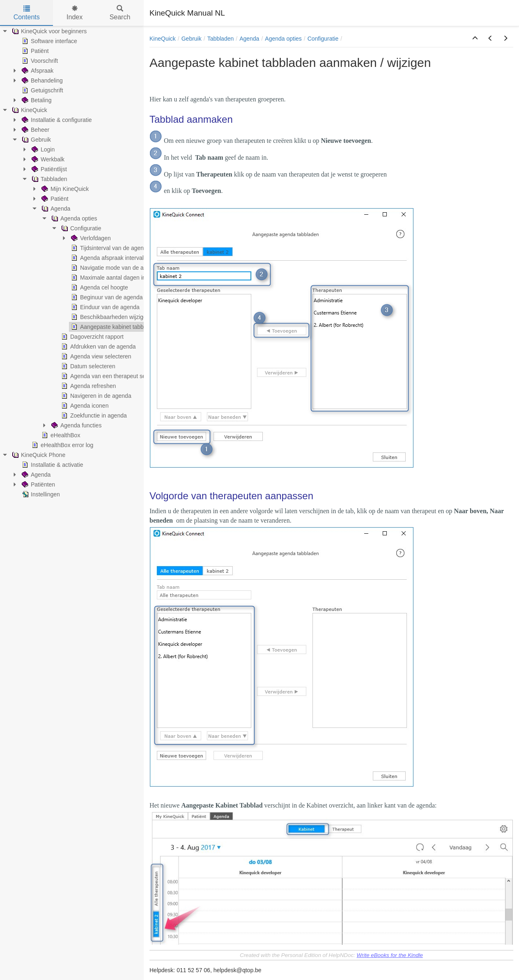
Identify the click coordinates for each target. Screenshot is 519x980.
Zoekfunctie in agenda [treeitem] (93, 415)
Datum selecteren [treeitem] (87, 366)
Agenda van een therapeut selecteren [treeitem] (113, 376)
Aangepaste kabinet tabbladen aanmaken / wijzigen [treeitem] (140, 327)
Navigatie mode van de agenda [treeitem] (115, 268)
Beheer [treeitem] (35, 130)
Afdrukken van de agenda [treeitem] (98, 347)
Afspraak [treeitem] (37, 71)
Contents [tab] (27, 13)
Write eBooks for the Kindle (390, 955)
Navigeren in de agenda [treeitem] (95, 396)
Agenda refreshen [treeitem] (88, 386)
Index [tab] (75, 13)
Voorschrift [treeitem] (39, 61)
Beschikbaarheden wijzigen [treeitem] (110, 317)
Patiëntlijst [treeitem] (48, 169)
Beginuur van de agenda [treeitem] (106, 297)
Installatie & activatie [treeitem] (52, 465)
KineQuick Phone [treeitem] (38, 455)
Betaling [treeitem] (36, 100)
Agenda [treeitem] (55, 209)
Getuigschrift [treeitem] (42, 90)
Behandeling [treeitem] (41, 80)
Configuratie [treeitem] (80, 228)
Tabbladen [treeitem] (49, 179)
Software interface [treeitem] (49, 41)
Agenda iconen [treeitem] (84, 406)
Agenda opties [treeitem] (73, 218)
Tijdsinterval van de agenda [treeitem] (110, 248)
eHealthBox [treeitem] (60, 435)
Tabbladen (221, 39)
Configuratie (323, 39)
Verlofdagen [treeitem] (90, 238)
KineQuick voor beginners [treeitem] (48, 31)
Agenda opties (283, 39)
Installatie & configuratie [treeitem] (56, 120)
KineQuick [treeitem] (29, 110)
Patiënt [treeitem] (34, 51)
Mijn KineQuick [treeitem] (64, 189)
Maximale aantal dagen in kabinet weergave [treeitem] (131, 278)
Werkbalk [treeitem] (47, 159)
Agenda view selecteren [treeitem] (95, 356)
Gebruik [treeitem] (36, 140)
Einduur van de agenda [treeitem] (104, 307)
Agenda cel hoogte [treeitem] (99, 287)
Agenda (249, 39)
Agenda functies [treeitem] (76, 425)
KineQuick (163, 39)
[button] (475, 39)
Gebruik (192, 39)
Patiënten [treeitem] (38, 484)
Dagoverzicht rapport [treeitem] (92, 337)
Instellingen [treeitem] (40, 494)
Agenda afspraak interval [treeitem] (107, 258)
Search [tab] (120, 13)
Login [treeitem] (42, 149)
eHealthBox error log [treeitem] (62, 445)
